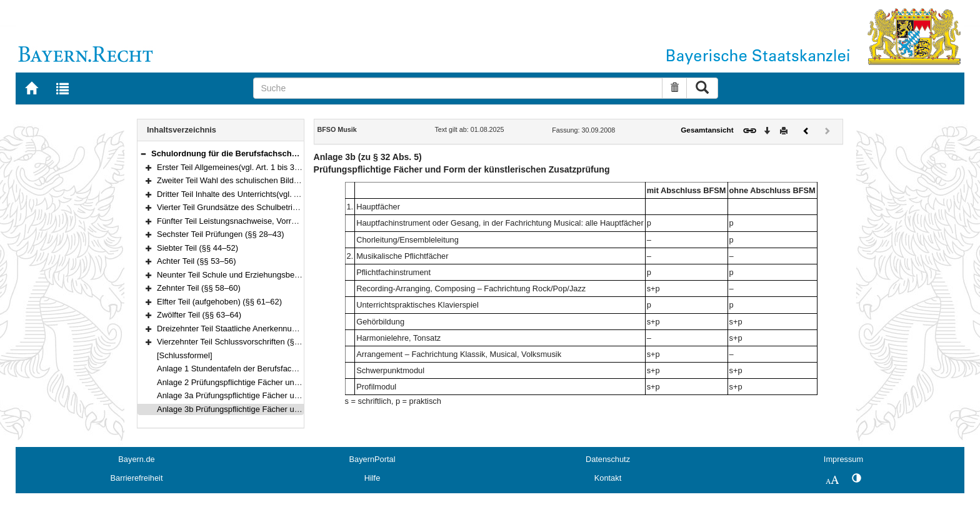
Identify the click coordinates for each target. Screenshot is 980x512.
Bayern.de (136, 459)
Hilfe (372, 478)
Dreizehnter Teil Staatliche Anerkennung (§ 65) (241, 329)
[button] (143, 153)
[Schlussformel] (185, 355)
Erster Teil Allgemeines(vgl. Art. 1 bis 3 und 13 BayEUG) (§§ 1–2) (273, 167)
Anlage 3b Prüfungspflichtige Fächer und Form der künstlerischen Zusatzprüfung (302, 409)
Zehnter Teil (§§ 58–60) (199, 288)
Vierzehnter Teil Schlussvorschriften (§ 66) (232, 342)
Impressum (843, 459)
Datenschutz (608, 459)
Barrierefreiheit (137, 478)
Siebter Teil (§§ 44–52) (197, 248)
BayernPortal (372, 459)
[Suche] (458, 88)
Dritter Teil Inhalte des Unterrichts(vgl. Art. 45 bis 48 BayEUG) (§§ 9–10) (286, 194)
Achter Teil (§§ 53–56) (197, 261)
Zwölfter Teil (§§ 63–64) (199, 315)
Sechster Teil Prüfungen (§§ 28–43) (221, 234)
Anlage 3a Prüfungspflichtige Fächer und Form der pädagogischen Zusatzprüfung (303, 395)
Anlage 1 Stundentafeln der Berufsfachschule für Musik (256, 369)
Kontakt (608, 478)
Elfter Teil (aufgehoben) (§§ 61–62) (219, 302)
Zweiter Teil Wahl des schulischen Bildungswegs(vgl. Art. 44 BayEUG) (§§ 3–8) (298, 180)
